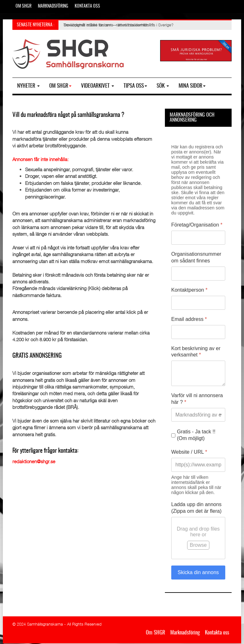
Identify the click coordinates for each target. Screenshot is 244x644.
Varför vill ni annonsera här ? (197, 399)
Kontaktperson (189, 290)
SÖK (163, 86)
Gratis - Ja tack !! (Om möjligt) (196, 435)
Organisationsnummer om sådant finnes (196, 257)
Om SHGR (24, 6)
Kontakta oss (87, 6)
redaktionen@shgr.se (34, 461)
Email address (189, 319)
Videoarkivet (98, 86)
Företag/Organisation (197, 225)
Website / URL (189, 452)
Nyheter (28, 86)
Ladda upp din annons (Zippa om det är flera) (196, 508)
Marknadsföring (53, 6)
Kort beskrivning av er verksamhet (196, 352)
